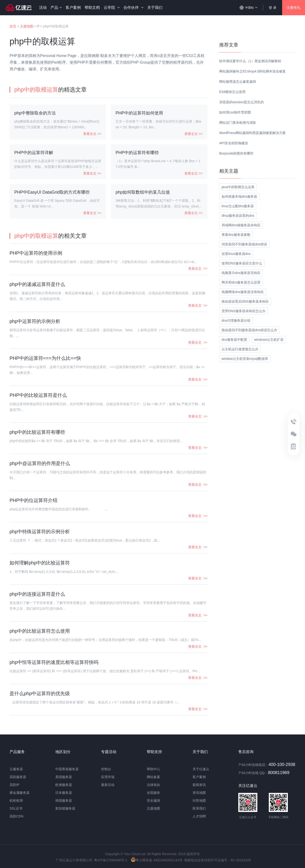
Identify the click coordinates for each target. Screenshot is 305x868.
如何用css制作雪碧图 (235, 112)
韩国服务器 (64, 801)
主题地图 (27, 26)
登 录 (273, 8)
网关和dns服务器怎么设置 (241, 282)
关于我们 (155, 8)
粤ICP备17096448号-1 (111, 860)
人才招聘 (199, 816)
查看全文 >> (92, 134)
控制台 (106, 769)
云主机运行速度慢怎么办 (240, 349)
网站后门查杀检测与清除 (238, 123)
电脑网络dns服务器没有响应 (243, 292)
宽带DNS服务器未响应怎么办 (244, 311)
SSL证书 (16, 808)
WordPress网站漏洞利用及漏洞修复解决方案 (252, 133)
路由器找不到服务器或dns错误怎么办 (249, 330)
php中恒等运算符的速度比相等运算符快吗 (54, 662)
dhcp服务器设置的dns (238, 216)
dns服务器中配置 (234, 340)
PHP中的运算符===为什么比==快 (45, 358)
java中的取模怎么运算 (238, 187)
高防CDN (16, 816)
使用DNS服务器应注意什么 (242, 263)
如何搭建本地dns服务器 (239, 196)
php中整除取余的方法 (35, 113)
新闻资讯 (199, 785)
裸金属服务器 (20, 793)
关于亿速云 (201, 769)
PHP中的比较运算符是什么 (38, 395)
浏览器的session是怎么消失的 (241, 102)
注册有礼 (294, 8)
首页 (13, 26)
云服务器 (16, 769)
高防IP (14, 785)
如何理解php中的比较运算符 (40, 563)
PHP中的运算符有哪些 (137, 153)
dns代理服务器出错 (236, 320)
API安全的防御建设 (234, 143)
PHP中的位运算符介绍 (33, 500)
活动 (43, 8)
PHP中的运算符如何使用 (139, 113)
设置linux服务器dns (236, 254)
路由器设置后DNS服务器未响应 (245, 301)
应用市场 (108, 777)
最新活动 (108, 785)
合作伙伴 (133, 8)
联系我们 (199, 808)
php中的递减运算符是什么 (37, 284)
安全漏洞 (153, 801)
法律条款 (153, 785)
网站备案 (153, 777)
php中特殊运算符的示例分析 (40, 532)
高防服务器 (18, 777)
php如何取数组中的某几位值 (143, 192)
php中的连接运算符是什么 (37, 594)
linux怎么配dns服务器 (238, 206)
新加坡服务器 (65, 808)
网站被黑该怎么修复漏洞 (238, 82)
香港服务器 (70, 769)
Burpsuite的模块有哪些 (236, 153)
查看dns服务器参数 (236, 235)
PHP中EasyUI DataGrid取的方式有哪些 (52, 192)
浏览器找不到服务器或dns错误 (244, 244)
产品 (56, 8)
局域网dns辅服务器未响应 (241, 225)
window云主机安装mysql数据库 (245, 359)
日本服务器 (64, 793)
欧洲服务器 (64, 785)
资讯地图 (199, 793)
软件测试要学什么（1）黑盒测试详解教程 (250, 61)
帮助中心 (153, 769)
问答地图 (199, 801)
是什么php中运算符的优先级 (40, 693)
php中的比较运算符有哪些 (37, 432)
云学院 (112, 8)
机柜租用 (16, 801)
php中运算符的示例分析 (35, 321)
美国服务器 (64, 777)
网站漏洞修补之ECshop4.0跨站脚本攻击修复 (252, 71)
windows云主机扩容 (269, 340)
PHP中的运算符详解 (34, 153)
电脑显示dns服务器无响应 (241, 273)
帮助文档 (92, 8)
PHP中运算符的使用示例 (36, 253)
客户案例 (73, 8)
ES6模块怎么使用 (232, 92)
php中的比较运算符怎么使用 (40, 631)
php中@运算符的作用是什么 (40, 463)
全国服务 (153, 793)
